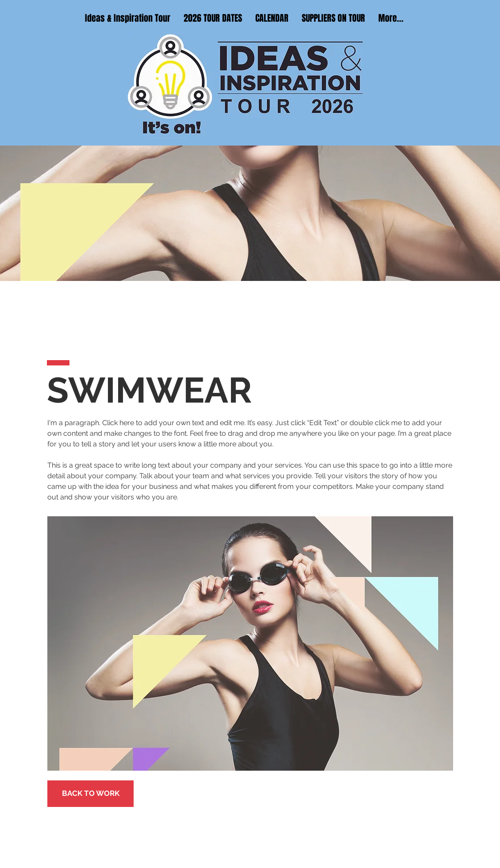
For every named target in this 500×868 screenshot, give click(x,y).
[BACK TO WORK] (90, 794)
